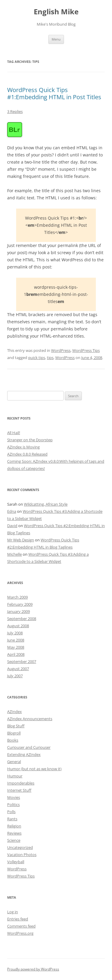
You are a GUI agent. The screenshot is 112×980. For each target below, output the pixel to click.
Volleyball (16, 862)
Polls (11, 812)
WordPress (61, 350)
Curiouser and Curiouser (29, 747)
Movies (14, 797)
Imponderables (21, 783)
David (12, 526)
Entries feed (18, 919)
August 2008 (18, 626)
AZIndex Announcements (30, 719)
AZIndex (14, 712)
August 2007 (18, 669)
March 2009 (17, 597)
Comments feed (21, 926)
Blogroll (14, 733)
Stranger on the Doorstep (30, 440)
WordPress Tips (86, 350)
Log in (13, 912)
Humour (15, 776)
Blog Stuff (16, 726)
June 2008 (16, 640)
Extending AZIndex (24, 754)
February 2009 (20, 604)
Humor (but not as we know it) (34, 769)
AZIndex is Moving (23, 447)
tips (50, 358)
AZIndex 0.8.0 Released (27, 454)
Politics (13, 804)
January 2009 (19, 611)
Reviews (14, 833)
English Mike (56, 12)
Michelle (14, 554)
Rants (12, 819)
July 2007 (15, 676)
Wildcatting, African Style (46, 504)
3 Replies (15, 111)
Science (14, 840)
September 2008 (22, 619)
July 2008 (15, 633)
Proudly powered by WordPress (33, 969)
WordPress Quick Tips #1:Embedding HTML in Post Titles (54, 93)
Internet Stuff (19, 790)
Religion (14, 826)
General (14, 762)
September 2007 (22, 661)
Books (13, 740)
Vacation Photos (22, 855)
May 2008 (16, 647)
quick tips (37, 358)
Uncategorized (20, 847)
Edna (12, 511)
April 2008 (16, 654)
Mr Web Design (21, 540)
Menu (56, 39)
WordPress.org (20, 933)
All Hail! (14, 433)
